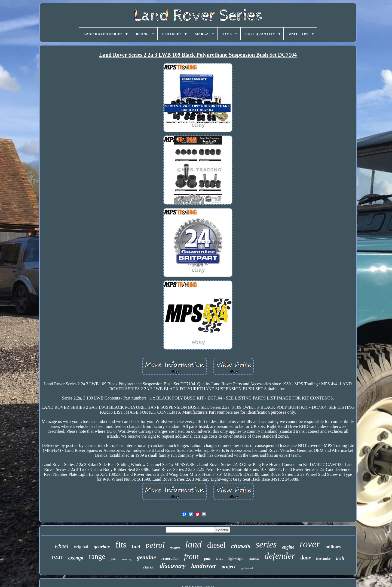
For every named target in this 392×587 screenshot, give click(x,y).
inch (340, 558)
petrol (155, 545)
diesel (216, 545)
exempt (76, 558)
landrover (204, 566)
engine (288, 547)
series (266, 544)
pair (207, 558)
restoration (170, 559)
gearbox (102, 547)
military (333, 547)
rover (310, 544)
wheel (61, 546)
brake (219, 559)
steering (127, 559)
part (114, 559)
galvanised (247, 568)
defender (280, 556)
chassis (241, 546)
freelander (323, 559)
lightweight (236, 559)
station (254, 559)
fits (121, 545)
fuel (136, 547)
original (81, 547)
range (97, 556)
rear (57, 557)
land (194, 544)
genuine (146, 557)
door (306, 558)
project (229, 567)
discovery (173, 566)
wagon (175, 547)
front (191, 556)
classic (149, 567)
